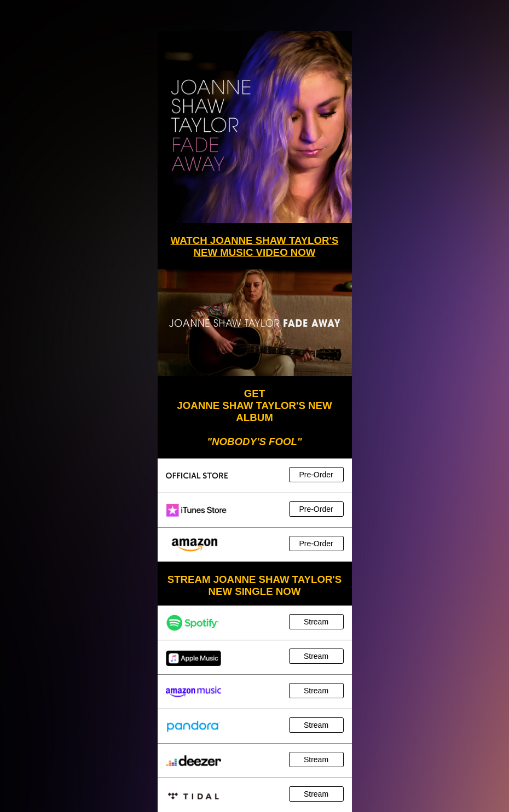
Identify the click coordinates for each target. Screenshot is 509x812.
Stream (316, 622)
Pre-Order (316, 475)
